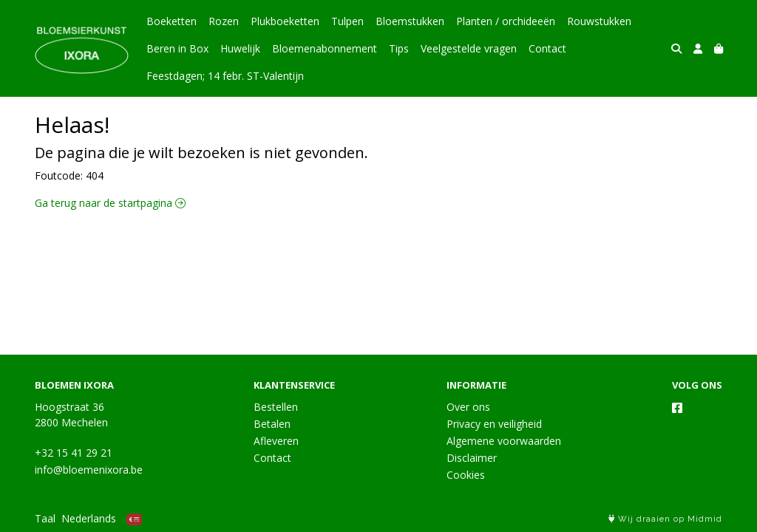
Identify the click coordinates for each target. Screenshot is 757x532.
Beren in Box (177, 48)
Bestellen (276, 407)
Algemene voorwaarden (504, 441)
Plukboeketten (285, 21)
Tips (399, 48)
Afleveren (276, 441)
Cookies (466, 475)
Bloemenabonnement (325, 48)
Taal (45, 518)
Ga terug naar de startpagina (110, 203)
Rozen (224, 21)
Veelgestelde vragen (469, 48)
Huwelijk (240, 48)
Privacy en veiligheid (494, 424)
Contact (547, 48)
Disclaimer (472, 458)
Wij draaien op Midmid (665, 519)
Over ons (468, 407)
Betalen (272, 424)
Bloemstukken (410, 21)
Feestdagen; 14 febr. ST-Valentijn (225, 76)
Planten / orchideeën (506, 21)
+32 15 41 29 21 (74, 453)
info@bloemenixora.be (89, 470)
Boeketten (172, 21)
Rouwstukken (599, 21)
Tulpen (347, 21)
